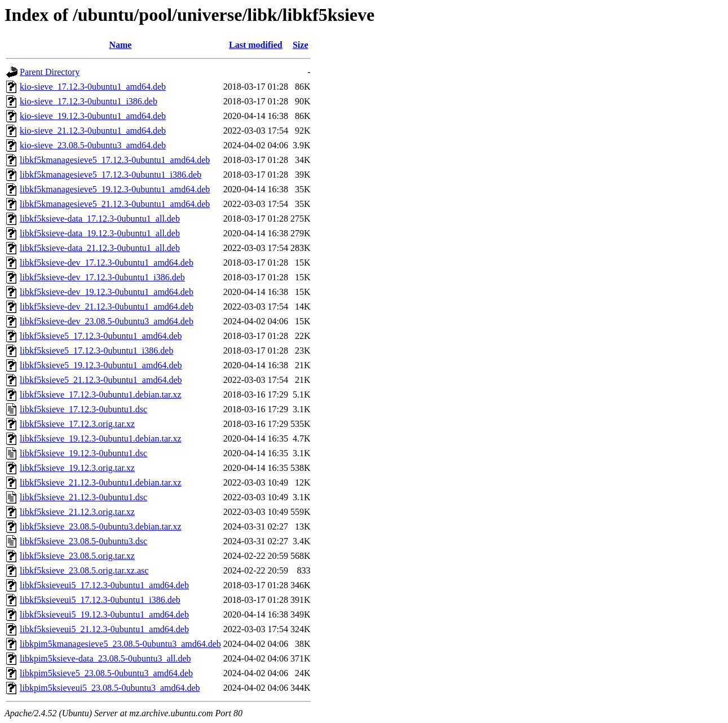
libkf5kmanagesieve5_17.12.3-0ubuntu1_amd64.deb (115, 160)
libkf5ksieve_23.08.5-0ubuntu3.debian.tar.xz (101, 526)
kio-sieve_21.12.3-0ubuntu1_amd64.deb (93, 131)
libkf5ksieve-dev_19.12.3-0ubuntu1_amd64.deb (107, 292)
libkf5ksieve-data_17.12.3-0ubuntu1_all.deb (100, 219)
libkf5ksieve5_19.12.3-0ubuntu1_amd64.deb (101, 365)
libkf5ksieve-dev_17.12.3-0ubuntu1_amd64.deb (107, 263)
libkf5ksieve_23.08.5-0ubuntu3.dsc (83, 541)
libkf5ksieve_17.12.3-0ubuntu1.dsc (83, 409)
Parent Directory (50, 72)
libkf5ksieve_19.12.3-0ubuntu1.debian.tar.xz (101, 438)
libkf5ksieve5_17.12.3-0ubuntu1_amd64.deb (101, 336)
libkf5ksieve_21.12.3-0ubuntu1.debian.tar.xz (101, 482)
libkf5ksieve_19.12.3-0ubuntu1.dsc (83, 453)
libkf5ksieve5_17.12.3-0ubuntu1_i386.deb (96, 351)
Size (301, 45)
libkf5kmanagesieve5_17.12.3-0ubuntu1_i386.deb (111, 175)
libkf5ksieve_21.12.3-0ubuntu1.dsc (83, 497)
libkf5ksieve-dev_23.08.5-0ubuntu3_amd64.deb (107, 321)
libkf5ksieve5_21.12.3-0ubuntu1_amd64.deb (101, 380)
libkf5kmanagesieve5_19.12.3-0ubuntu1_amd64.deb (115, 189)
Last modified (256, 45)
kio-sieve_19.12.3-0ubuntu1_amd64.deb (93, 116)
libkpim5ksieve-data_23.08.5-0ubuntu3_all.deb (105, 658)
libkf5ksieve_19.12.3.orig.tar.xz (77, 468)
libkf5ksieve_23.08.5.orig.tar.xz (77, 556)
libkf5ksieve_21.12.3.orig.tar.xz (77, 512)
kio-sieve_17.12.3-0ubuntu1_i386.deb (89, 101)
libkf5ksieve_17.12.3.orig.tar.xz (77, 424)
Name (120, 45)
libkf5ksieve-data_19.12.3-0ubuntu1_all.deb (100, 233)
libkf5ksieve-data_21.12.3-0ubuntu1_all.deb (100, 248)
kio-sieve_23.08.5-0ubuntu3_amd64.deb (93, 145)
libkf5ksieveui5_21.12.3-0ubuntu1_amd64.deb (104, 629)
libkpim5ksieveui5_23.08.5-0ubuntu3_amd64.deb (110, 688)
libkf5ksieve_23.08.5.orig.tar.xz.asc (84, 570)
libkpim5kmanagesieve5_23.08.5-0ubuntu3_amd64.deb (120, 644)
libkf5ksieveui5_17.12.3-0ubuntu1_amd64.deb (104, 585)
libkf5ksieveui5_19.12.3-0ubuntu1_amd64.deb (104, 614)
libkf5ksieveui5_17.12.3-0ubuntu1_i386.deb (100, 600)
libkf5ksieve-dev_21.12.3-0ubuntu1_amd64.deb (107, 307)
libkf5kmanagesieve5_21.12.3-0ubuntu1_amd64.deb (115, 204)
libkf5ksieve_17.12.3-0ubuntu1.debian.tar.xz (101, 394)
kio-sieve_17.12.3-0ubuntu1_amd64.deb (93, 87)
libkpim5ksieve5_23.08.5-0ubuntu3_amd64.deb (106, 673)
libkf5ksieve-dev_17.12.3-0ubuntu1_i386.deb (102, 277)
